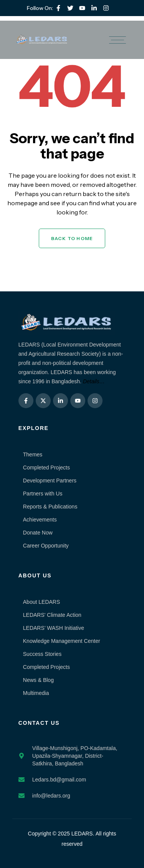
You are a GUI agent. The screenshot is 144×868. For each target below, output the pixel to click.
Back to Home (72, 238)
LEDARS (82, 834)
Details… (94, 381)
